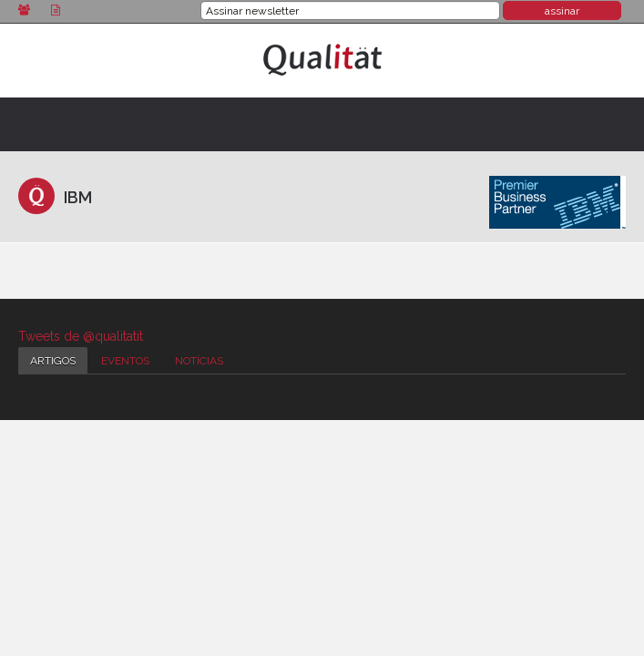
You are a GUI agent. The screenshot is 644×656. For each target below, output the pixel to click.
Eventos (125, 361)
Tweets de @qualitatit (81, 336)
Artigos (53, 361)
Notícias (199, 361)
